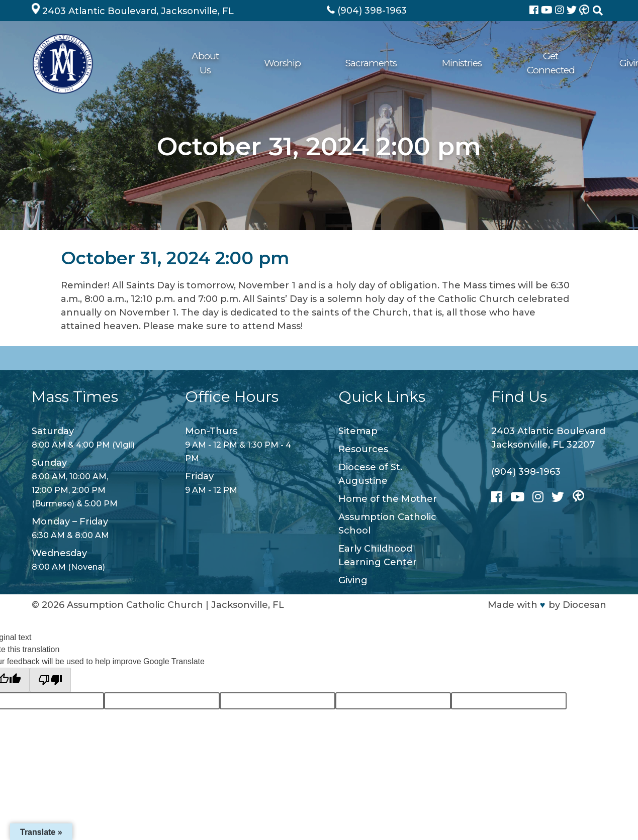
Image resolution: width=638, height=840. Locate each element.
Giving (472, 63)
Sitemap (358, 431)
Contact (583, 63)
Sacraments (289, 63)
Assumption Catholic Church (135, 605)
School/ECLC (526, 63)
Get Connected (413, 63)
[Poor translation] (50, 680)
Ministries (347, 63)
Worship (232, 63)
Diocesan (584, 605)
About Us (180, 63)
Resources (363, 449)
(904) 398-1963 (526, 472)
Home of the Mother (388, 499)
